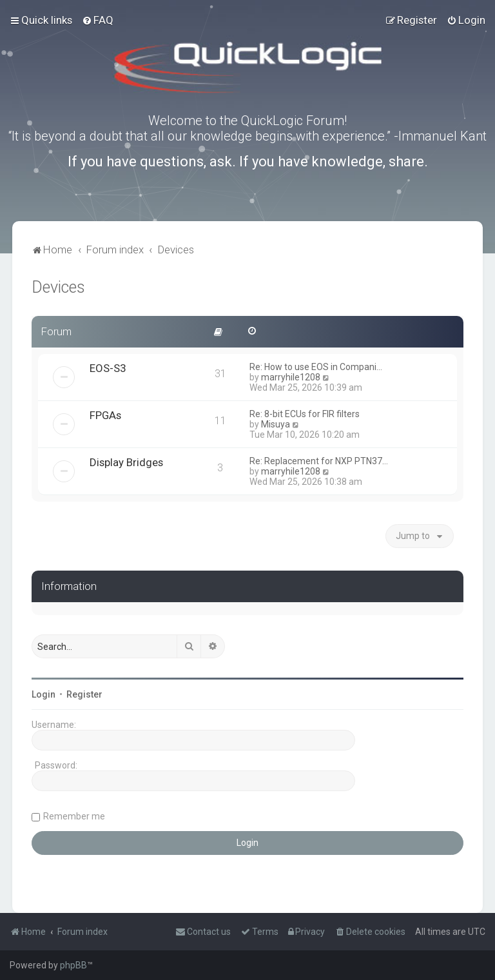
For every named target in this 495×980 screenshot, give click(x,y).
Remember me (74, 816)
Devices (58, 287)
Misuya (276, 424)
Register (84, 694)
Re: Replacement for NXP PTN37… (319, 461)
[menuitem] (98, 20)
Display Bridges (126, 462)
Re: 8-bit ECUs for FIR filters (305, 414)
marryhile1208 (291, 377)
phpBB (73, 965)
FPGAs (105, 415)
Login (44, 694)
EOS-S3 (108, 368)
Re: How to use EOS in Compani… (316, 367)
